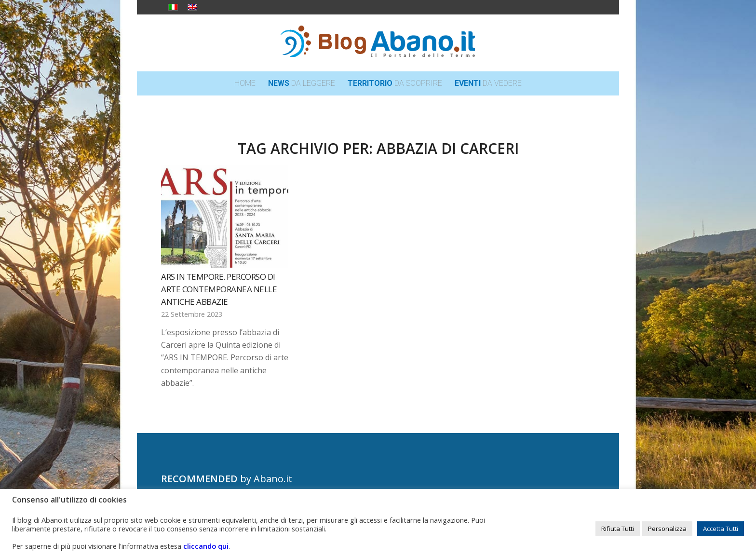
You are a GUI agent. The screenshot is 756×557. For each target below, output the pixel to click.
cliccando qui (206, 546)
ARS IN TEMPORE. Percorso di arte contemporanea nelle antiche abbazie (219, 289)
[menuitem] (245, 83)
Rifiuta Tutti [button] (618, 529)
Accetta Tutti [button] (721, 529)
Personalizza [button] (667, 529)
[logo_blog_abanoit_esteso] (378, 43)
